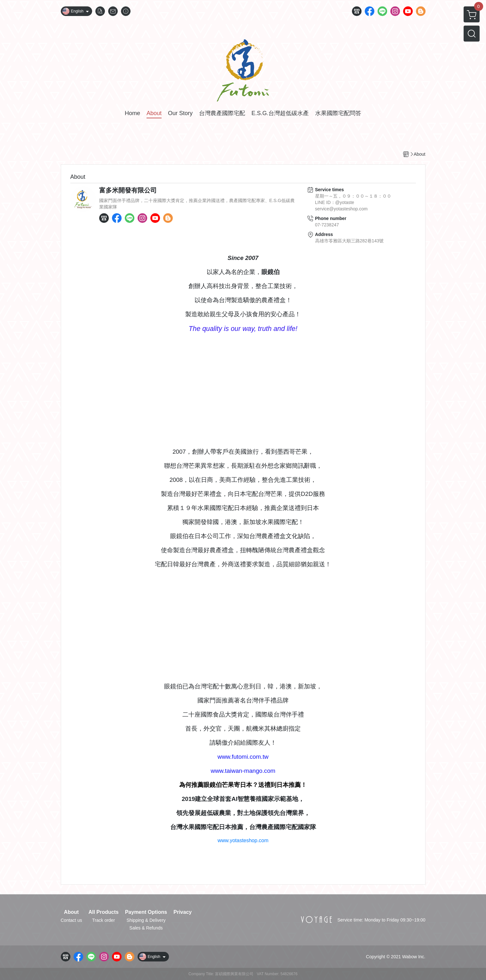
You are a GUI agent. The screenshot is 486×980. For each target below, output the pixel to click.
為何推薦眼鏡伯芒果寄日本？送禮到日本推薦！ (243, 785)
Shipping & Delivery (146, 920)
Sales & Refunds (146, 928)
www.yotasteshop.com (243, 840)
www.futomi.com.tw (243, 757)
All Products (103, 912)
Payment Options (146, 912)
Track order (104, 920)
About (71, 912)
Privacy (183, 912)
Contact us (72, 920)
